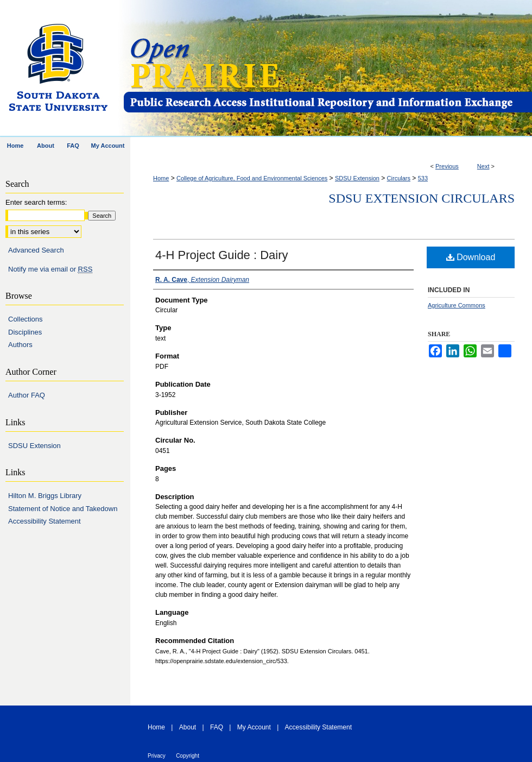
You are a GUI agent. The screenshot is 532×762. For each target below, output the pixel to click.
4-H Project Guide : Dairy (222, 255)
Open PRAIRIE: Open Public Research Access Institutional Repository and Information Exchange (327, 69)
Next (483, 166)
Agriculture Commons (457, 305)
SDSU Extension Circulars (422, 198)
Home (161, 178)
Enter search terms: (36, 202)
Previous (447, 166)
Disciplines (25, 332)
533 (423, 178)
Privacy (157, 756)
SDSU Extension (357, 178)
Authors (20, 345)
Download (471, 257)
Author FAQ (27, 395)
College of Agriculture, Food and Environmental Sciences (252, 178)
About (188, 727)
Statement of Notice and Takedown (63, 509)
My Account (254, 727)
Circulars (399, 178)
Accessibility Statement (45, 521)
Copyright (188, 756)
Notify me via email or (50, 269)
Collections (26, 319)
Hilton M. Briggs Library (45, 496)
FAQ (217, 727)
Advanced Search (36, 250)
